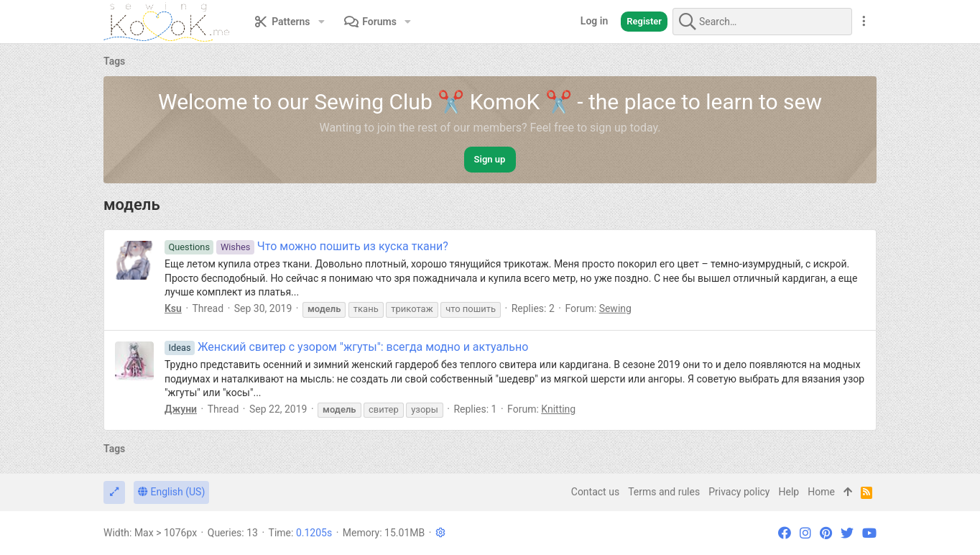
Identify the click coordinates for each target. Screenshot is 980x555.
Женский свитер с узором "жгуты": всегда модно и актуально (346, 347)
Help (789, 492)
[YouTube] (869, 533)
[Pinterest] (826, 533)
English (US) (171, 492)
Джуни (181, 409)
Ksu (173, 308)
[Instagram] (805, 533)
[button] (322, 22)
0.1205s (314, 533)
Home (821, 492)
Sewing (615, 308)
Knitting (558, 409)
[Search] (762, 22)
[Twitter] (847, 533)
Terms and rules (664, 492)
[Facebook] (785, 533)
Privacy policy (739, 492)
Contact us (595, 492)
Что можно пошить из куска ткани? (306, 246)
